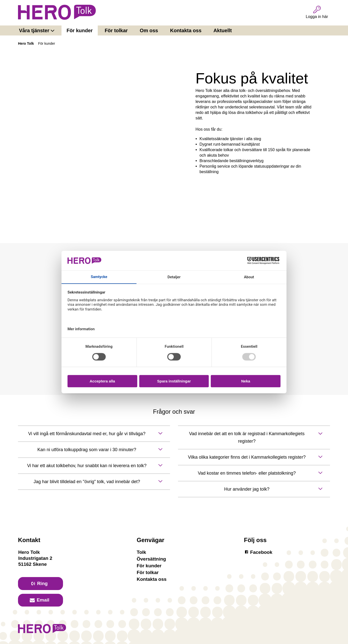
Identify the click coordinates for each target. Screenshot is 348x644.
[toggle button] (94, 434)
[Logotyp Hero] (42, 631)
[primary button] (40, 584)
